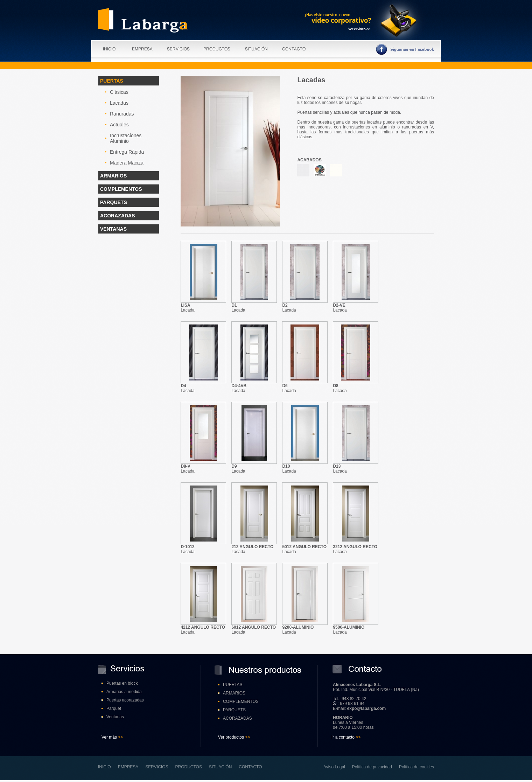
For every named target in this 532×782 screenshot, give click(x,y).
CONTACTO (250, 767)
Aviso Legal (334, 767)
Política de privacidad (372, 767)
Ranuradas (122, 114)
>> (120, 737)
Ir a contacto (346, 737)
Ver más (109, 737)
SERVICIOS (157, 767)
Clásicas (119, 92)
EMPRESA (128, 767)
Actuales (119, 125)
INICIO (104, 767)
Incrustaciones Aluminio (126, 138)
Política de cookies (416, 767)
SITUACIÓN (220, 767)
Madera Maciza (127, 163)
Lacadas (119, 103)
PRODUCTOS (189, 767)
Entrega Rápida (127, 152)
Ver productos (231, 737)
